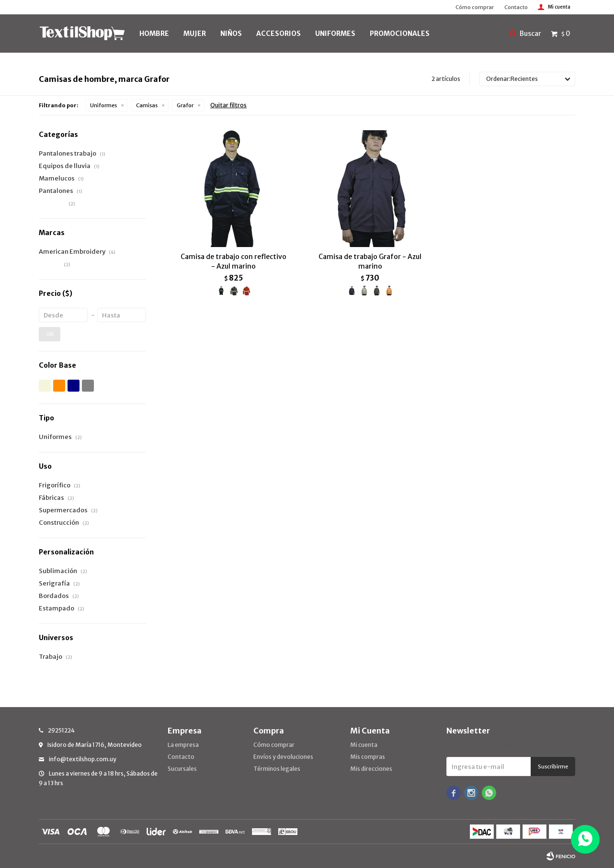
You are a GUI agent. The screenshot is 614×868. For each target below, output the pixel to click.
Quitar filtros (228, 105)
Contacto (516, 7)
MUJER (195, 34)
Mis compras (368, 757)
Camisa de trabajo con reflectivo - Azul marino (233, 261)
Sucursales (182, 769)
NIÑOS (231, 34)
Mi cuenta (364, 745)
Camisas (147, 105)
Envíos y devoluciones (283, 757)
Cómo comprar (475, 7)
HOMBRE (154, 34)
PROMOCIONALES (400, 34)
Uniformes (103, 105)
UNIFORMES (335, 34)
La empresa (183, 745)
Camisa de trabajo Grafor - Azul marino (370, 261)
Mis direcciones (371, 769)
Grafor (185, 105)
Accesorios (279, 34)
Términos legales (277, 769)
